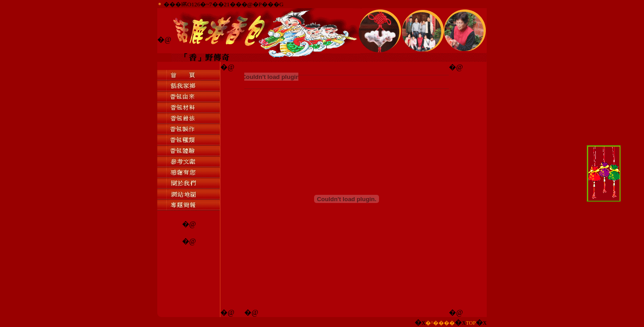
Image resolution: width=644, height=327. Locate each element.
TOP (470, 323)
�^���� (440, 323)
